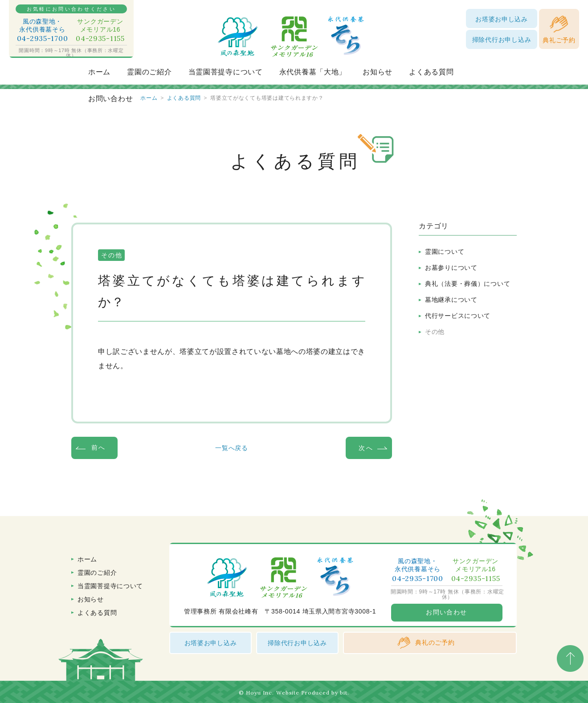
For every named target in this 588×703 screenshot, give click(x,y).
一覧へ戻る (232, 448)
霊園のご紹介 (149, 72)
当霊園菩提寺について (226, 72)
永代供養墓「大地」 (313, 72)
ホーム (99, 72)
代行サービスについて (458, 316)
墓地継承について (451, 300)
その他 (435, 332)
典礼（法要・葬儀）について (468, 284)
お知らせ (378, 72)
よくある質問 (431, 72)
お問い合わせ (110, 99)
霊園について (445, 252)
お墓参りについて (451, 268)
